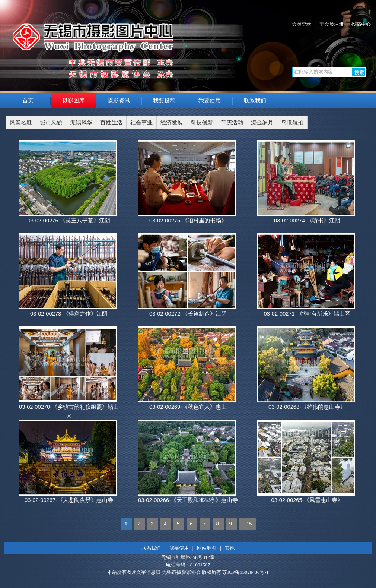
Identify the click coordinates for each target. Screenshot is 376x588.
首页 (28, 101)
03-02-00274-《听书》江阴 (307, 221)
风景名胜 (21, 123)
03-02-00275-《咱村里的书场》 (188, 221)
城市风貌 (51, 123)
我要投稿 (164, 101)
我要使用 (210, 101)
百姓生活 (111, 123)
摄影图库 (73, 101)
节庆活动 (232, 123)
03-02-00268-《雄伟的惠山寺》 (307, 407)
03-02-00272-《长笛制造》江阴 (188, 314)
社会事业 (141, 123)
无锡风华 (81, 123)
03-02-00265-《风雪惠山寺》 (307, 500)
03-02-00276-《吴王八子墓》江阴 (69, 221)
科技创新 (202, 123)
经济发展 (172, 123)
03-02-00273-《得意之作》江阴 (69, 314)
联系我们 (255, 101)
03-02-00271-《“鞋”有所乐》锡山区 (307, 314)
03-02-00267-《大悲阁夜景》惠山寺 (69, 500)
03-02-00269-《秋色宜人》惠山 (188, 407)
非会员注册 (332, 24)
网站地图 (207, 548)
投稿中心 (361, 24)
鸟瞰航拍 (292, 123)
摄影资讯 (119, 101)
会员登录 (302, 24)
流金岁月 (262, 123)
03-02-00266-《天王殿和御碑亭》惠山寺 (188, 500)
